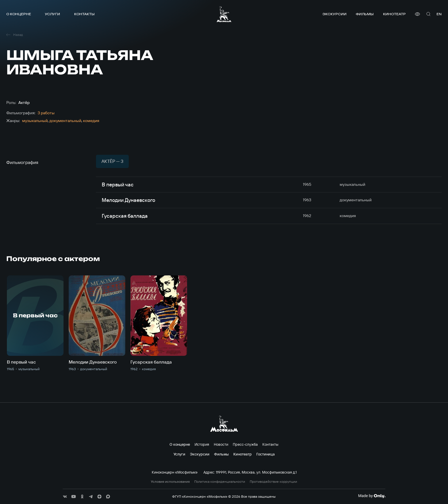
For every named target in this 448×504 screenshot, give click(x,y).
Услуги (52, 14)
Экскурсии (334, 14)
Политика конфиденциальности (220, 482)
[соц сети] (65, 497)
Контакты (84, 14)
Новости (221, 444)
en (439, 14)
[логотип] (224, 14)
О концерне (19, 14)
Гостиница (266, 454)
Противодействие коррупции (273, 482)
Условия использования (170, 482)
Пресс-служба (245, 444)
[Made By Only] (372, 496)
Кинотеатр (394, 14)
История (202, 444)
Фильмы (365, 14)
